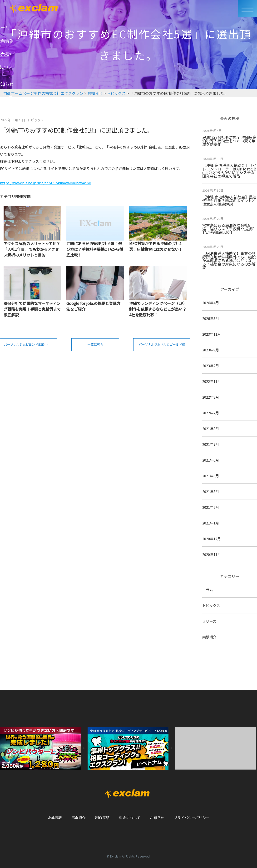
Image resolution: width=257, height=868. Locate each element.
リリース (209, 621)
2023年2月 (211, 366)
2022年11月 (212, 381)
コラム (208, 590)
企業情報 (55, 818)
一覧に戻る (95, 346)
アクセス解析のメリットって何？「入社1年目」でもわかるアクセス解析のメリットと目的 (32, 249)
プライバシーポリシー (192, 818)
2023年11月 (212, 334)
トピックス (211, 605)
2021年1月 (211, 523)
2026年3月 (211, 318)
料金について (130, 818)
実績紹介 (209, 637)
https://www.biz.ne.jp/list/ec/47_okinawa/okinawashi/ (46, 183)
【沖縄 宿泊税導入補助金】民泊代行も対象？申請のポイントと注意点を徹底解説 (229, 200)
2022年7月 (211, 413)
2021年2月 (211, 507)
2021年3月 (211, 491)
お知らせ (157, 818)
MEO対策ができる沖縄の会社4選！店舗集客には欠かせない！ (156, 246)
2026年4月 (211, 303)
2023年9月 (211, 350)
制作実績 (102, 818)
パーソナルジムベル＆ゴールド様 (164, 346)
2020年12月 (212, 539)
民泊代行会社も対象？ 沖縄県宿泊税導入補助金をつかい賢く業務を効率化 (229, 141)
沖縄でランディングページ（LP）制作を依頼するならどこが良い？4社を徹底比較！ (158, 309)
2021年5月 (211, 476)
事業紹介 (79, 818)
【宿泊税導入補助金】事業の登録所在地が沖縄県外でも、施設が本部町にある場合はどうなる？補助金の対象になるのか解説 (229, 260)
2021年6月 (211, 460)
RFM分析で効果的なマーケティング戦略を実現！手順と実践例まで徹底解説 (32, 309)
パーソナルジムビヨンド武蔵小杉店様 (32, 346)
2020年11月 (212, 554)
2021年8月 (211, 429)
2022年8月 (211, 397)
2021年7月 (211, 444)
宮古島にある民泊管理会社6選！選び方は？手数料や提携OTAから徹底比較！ (228, 229)
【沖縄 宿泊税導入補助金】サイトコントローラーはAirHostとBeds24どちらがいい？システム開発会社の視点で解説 (229, 171)
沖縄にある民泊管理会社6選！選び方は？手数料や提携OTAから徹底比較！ (95, 249)
